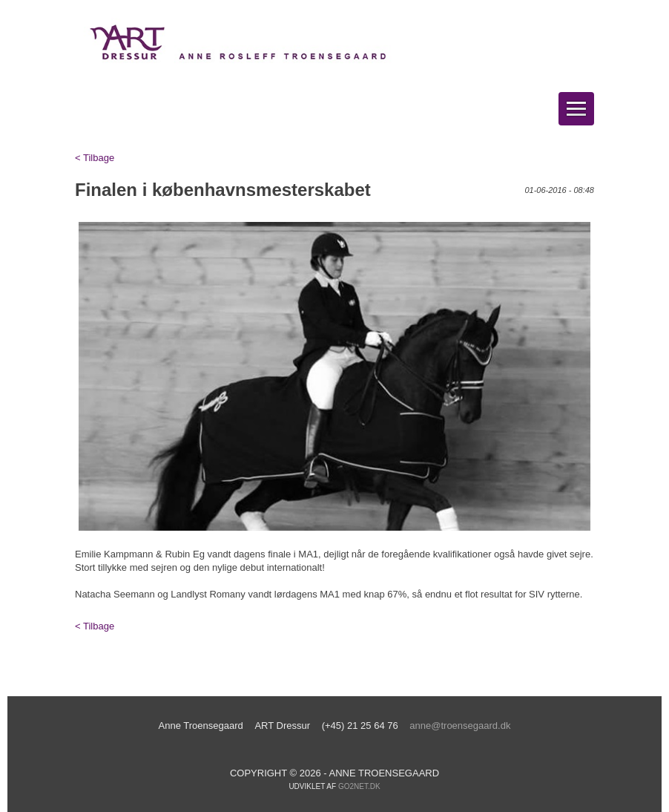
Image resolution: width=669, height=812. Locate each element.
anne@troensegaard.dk (460, 726)
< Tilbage (95, 158)
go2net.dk (359, 786)
